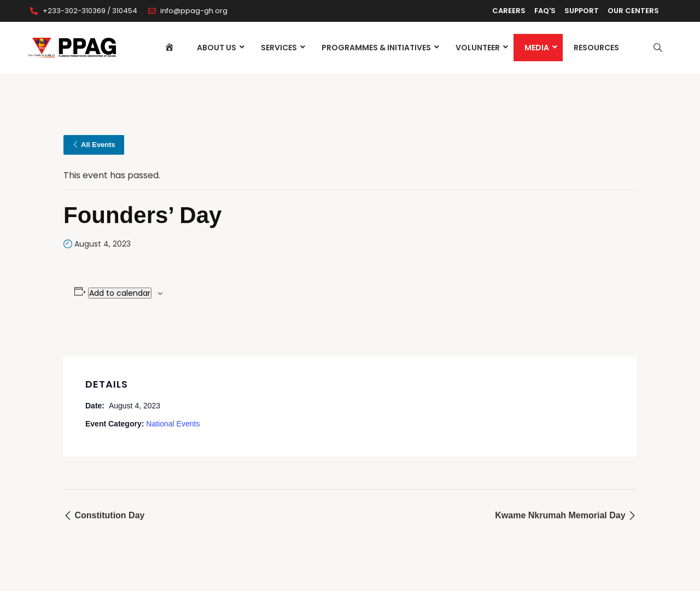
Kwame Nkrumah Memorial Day (566, 515)
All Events (94, 145)
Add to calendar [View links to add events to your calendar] (120, 293)
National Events (173, 424)
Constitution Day (104, 515)
